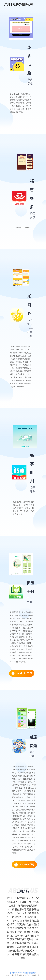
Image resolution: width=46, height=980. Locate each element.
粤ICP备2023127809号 (16, 973)
